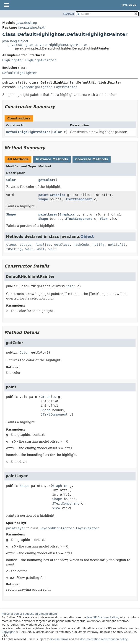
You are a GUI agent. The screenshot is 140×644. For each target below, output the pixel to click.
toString (14, 249)
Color (57, 132)
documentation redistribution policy (104, 639)
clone (11, 245)
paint (43, 195)
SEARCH (69, 14)
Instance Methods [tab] (52, 159)
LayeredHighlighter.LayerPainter (47, 87)
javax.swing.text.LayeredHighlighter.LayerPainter (48, 45)
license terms (59, 639)
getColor (46, 180)
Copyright (8, 632)
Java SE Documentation (102, 617)
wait (29, 249)
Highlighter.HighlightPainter (29, 60)
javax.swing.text (31, 27)
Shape (43, 199)
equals (25, 245)
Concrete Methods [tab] (92, 159)
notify (98, 245)
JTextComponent (79, 199)
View (104, 219)
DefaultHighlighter (20, 73)
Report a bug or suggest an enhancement (29, 614)
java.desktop (27, 23)
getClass (62, 245)
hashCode (81, 245)
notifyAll (117, 245)
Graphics (58, 195)
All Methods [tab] (18, 159)
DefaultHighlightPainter (28, 132)
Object (87, 237)
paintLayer (48, 214)
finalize (43, 245)
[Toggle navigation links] (6, 5)
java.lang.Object (15, 41)
